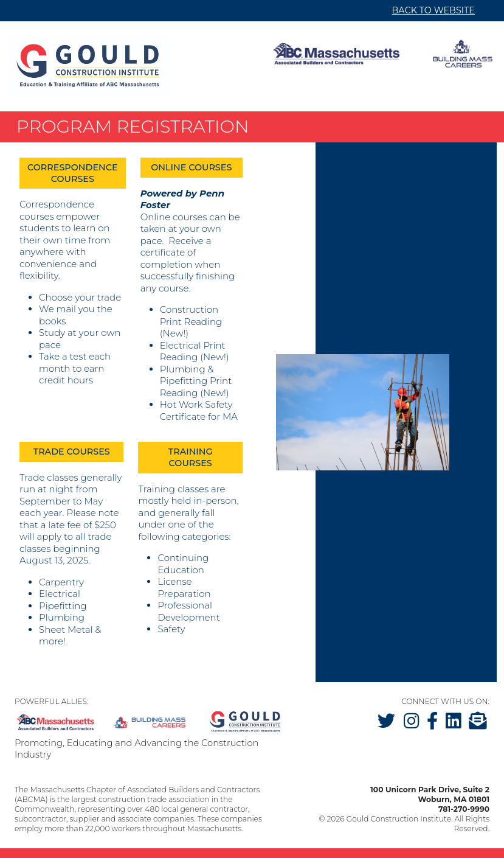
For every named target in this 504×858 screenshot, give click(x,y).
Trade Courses (72, 452)
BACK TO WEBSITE (433, 10)
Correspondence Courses (73, 173)
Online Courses (191, 167)
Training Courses (191, 457)
